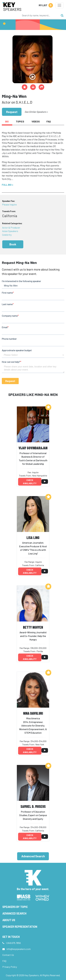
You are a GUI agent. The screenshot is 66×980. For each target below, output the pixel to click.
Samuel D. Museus (33, 806)
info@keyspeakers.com (19, 949)
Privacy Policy (10, 967)
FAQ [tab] (49, 121)
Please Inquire (9, 204)
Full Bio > (8, 185)
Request (12, 112)
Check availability (30, 482)
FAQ (4, 961)
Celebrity (7, 235)
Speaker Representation (20, 927)
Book (13, 244)
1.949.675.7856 (13, 943)
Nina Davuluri (33, 713)
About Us (9, 920)
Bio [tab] (7, 121)
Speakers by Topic (15, 907)
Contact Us (8, 955)
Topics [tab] (20, 121)
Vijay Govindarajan (33, 448)
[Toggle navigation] (59, 5)
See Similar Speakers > (36, 112)
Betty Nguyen (33, 627)
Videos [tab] (36, 121)
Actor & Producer (11, 228)
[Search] (40, 15)
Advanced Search (33, 856)
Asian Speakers (10, 231)
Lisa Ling (33, 538)
